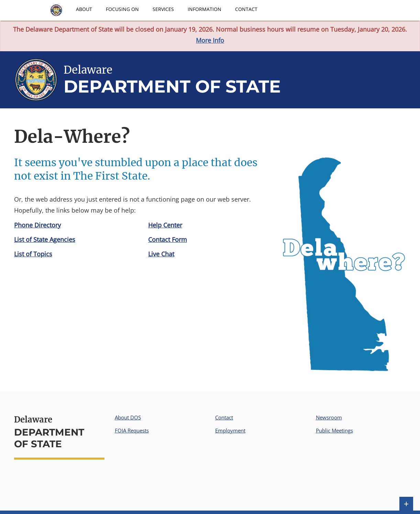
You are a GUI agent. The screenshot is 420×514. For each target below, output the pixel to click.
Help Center (165, 225)
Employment (230, 430)
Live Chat (161, 254)
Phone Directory (37, 225)
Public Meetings (334, 430)
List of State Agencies (45, 239)
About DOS (128, 417)
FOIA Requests (132, 430)
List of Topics (33, 254)
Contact (246, 9)
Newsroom (329, 417)
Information (205, 9)
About (84, 9)
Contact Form (168, 239)
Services (163, 9)
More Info (210, 40)
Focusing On (122, 9)
